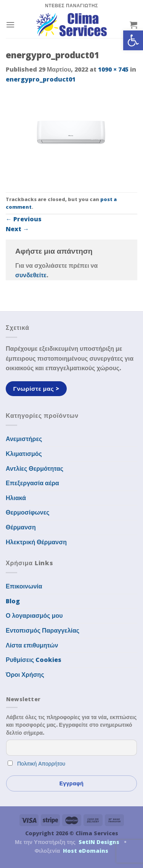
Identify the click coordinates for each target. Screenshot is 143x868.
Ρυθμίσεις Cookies (34, 660)
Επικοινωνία (24, 586)
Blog (13, 601)
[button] (133, 40)
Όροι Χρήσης (25, 675)
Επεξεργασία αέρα (32, 483)
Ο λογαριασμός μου (34, 615)
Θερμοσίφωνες (28, 512)
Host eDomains (86, 851)
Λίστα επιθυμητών (32, 645)
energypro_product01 (41, 79)
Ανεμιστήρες (24, 439)
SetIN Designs (99, 842)
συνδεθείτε (31, 275)
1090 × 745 (113, 69)
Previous (24, 219)
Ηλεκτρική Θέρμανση (36, 542)
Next (17, 229)
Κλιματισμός (24, 454)
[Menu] (10, 25)
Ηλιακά (16, 498)
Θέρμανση (21, 527)
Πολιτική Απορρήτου (41, 763)
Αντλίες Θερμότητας (35, 468)
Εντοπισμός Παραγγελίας (43, 630)
